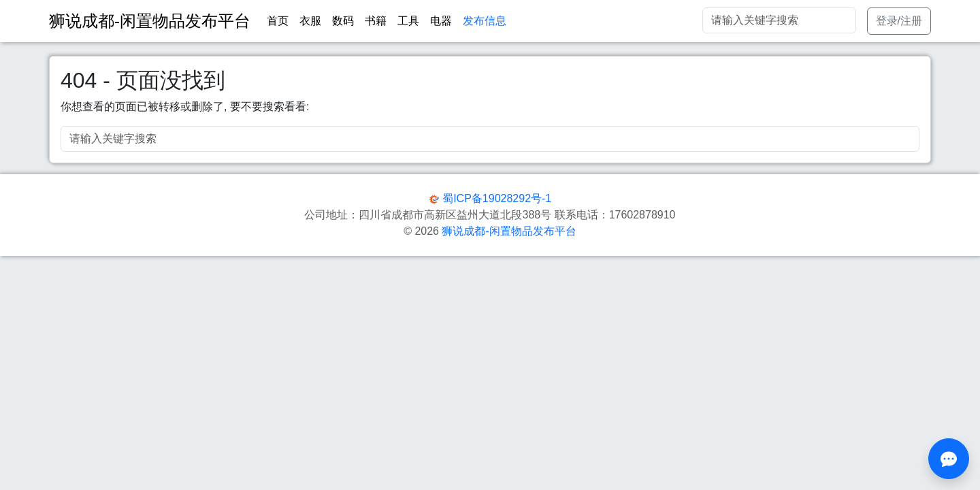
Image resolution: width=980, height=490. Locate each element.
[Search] (779, 20)
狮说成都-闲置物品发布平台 (509, 231)
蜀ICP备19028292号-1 (497, 198)
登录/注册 (899, 21)
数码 (343, 21)
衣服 (310, 21)
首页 (278, 21)
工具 (408, 21)
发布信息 (485, 21)
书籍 (376, 21)
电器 (441, 21)
